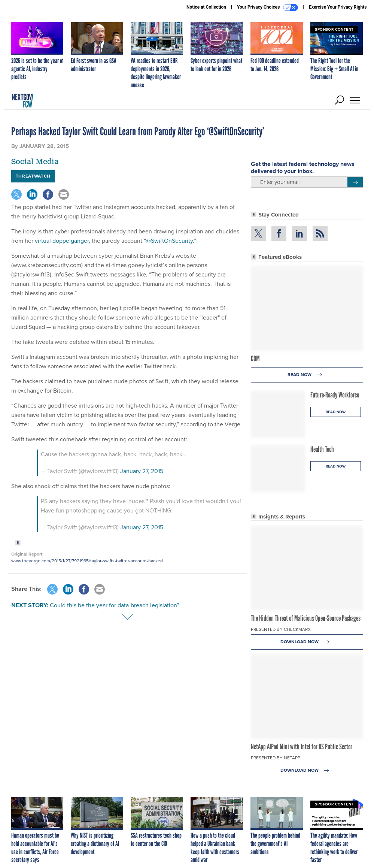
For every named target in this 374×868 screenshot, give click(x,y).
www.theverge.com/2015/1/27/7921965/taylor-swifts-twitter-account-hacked (87, 561)
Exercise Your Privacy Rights (338, 7)
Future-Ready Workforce (335, 395)
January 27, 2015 (142, 471)
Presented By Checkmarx (281, 629)
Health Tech (322, 449)
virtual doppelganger (62, 241)
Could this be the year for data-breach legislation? (115, 605)
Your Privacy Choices (267, 7)
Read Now (307, 375)
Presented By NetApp (276, 758)
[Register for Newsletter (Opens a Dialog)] (355, 182)
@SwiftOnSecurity (169, 241)
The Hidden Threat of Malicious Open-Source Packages (306, 618)
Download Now (307, 642)
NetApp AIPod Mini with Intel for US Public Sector (302, 747)
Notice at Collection (206, 7)
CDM (255, 359)
